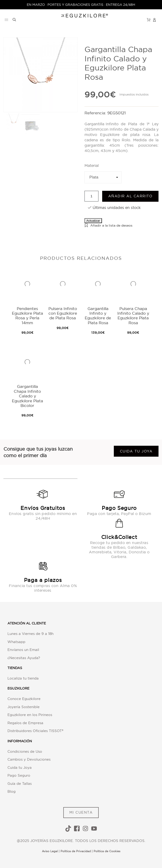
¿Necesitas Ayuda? (24, 658)
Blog (12, 791)
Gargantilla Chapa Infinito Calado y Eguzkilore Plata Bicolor (27, 396)
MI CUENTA (81, 812)
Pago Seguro (19, 775)
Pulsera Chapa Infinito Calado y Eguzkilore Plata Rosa (133, 316)
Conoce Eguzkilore (24, 699)
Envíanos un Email (23, 650)
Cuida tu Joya (20, 767)
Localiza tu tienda (23, 678)
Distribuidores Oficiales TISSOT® (35, 731)
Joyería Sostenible (24, 707)
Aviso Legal (50, 851)
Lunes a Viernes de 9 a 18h (30, 634)
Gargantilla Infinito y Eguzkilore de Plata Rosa (98, 316)
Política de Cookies (107, 851)
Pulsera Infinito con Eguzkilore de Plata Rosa (63, 313)
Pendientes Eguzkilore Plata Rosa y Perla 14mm (27, 316)
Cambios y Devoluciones (29, 759)
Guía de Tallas (20, 784)
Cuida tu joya (136, 451)
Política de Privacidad (76, 851)
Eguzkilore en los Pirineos (30, 715)
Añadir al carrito (130, 196)
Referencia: (96, 113)
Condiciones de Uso (25, 751)
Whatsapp (16, 642)
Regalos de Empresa (25, 723)
